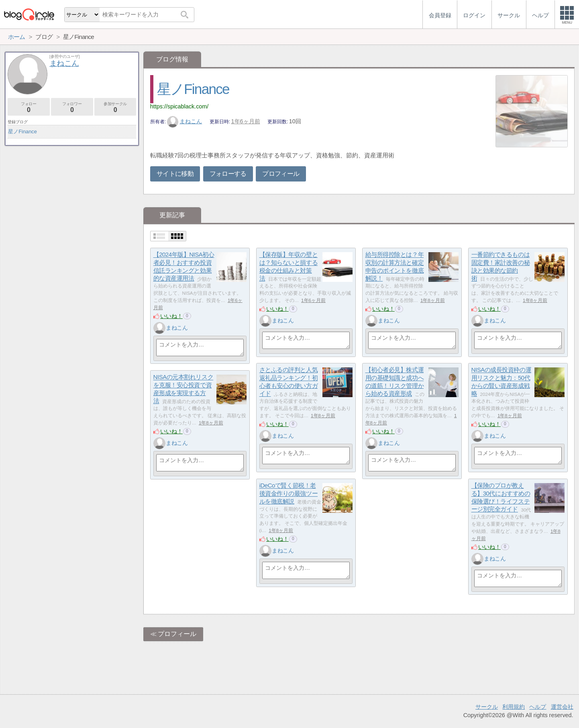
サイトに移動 (175, 174)
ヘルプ (538, 707)
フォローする (228, 174)
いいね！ (171, 316)
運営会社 (562, 707)
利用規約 (514, 707)
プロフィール (281, 174)
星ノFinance (193, 89)
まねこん (185, 121)
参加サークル (115, 107)
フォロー (29, 107)
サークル (487, 707)
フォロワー (72, 107)
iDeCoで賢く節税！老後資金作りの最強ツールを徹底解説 (289, 493)
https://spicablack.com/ (179, 106)
